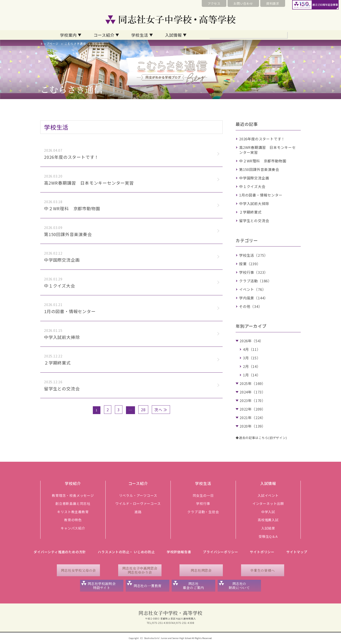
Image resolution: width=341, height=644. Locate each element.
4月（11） (252, 349)
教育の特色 (73, 520)
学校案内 (68, 35)
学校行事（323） (254, 272)
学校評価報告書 (179, 552)
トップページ (49, 43)
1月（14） (252, 375)
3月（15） (252, 358)
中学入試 (268, 512)
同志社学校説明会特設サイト (102, 586)
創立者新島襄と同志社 (73, 503)
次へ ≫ (161, 410)
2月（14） (252, 366)
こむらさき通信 (75, 43)
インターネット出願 (268, 503)
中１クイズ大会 (252, 186)
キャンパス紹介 (73, 528)
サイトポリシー (262, 552)
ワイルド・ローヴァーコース (138, 503)
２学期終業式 (250, 212)
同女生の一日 (203, 495)
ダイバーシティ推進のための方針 (60, 552)
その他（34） (251, 306)
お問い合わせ (243, 3)
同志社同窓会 (201, 570)
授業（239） (250, 264)
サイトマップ (297, 552)
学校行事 (203, 503)
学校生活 (140, 35)
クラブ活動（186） (255, 281)
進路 (138, 512)
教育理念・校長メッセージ (73, 495)
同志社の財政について (239, 586)
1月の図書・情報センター (261, 195)
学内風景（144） (254, 298)
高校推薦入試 (268, 520)
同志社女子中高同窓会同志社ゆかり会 (140, 570)
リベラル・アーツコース (138, 495)
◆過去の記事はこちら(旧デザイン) (261, 438)
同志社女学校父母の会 (78, 570)
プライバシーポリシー (220, 552)
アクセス (214, 3)
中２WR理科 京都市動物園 (263, 161)
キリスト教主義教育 (73, 512)
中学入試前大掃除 (254, 203)
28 (143, 410)
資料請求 (273, 3)
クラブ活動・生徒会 (203, 512)
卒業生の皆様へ (263, 570)
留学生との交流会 (254, 221)
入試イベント (268, 495)
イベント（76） (252, 289)
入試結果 (268, 528)
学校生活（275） (254, 255)
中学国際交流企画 (254, 178)
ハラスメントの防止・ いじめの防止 (126, 552)
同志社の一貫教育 (148, 586)
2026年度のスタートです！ (262, 139)
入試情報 (173, 35)
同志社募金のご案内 (193, 586)
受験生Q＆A (268, 536)
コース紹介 (104, 35)
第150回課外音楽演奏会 (259, 169)
